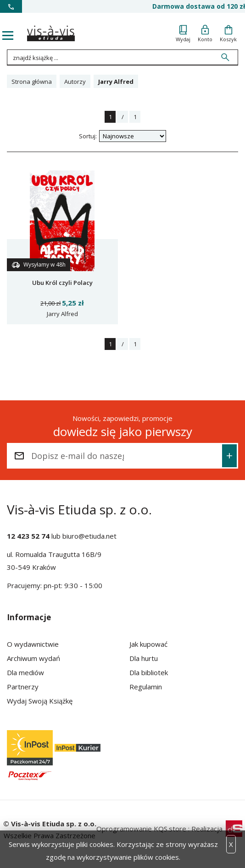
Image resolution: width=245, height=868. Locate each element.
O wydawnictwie (33, 644)
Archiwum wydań (33, 658)
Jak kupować (148, 644)
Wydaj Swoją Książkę (40, 701)
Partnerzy (23, 687)
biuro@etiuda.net (89, 536)
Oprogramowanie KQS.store (141, 829)
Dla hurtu (144, 658)
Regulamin (146, 687)
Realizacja (217, 829)
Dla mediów (25, 672)
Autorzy (75, 82)
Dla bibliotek (149, 672)
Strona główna (32, 82)
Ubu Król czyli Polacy (62, 283)
